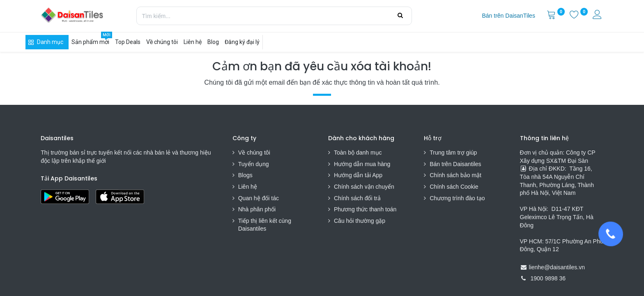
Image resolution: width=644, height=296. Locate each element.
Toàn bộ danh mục (358, 153)
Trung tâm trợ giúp (453, 153)
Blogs (245, 175)
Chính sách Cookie (454, 187)
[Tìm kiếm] (400, 16)
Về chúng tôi (254, 153)
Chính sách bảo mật (455, 175)
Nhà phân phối (257, 209)
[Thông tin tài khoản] (598, 16)
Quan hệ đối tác (259, 198)
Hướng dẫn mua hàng (362, 164)
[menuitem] (508, 16)
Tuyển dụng (254, 164)
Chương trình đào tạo (458, 198)
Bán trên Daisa (449, 164)
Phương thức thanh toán (365, 209)
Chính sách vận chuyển (364, 187)
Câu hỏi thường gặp (360, 221)
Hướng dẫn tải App (358, 175)
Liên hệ (248, 187)
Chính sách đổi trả (357, 198)
